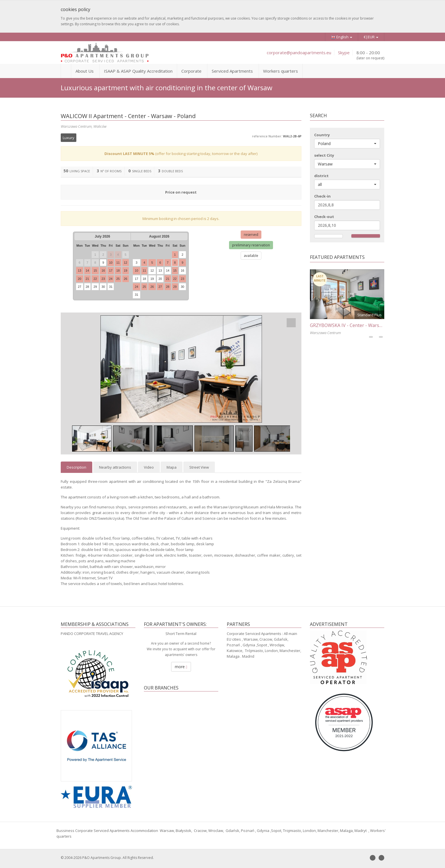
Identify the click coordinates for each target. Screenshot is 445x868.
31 (111, 287)
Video (149, 467)
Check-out (324, 217)
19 (125, 271)
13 (79, 271)
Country (322, 135)
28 (87, 287)
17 (111, 271)
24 (111, 279)
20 (79, 279)
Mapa (172, 467)
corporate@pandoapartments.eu (299, 53)
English (342, 37)
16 (103, 271)
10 (111, 263)
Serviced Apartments (232, 71)
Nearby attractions (115, 467)
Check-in (322, 196)
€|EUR (371, 37)
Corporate (191, 71)
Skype (344, 53)
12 (125, 263)
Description (76, 467)
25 (118, 279)
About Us (85, 71)
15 (95, 271)
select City (324, 155)
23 (103, 279)
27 (79, 287)
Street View (199, 467)
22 (95, 279)
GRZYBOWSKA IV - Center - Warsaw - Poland (357, 325)
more (181, 667)
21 (87, 279)
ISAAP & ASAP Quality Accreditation (138, 71)
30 (103, 287)
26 (125, 279)
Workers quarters (281, 71)
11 (118, 263)
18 (118, 271)
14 (87, 271)
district (321, 176)
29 (95, 287)
